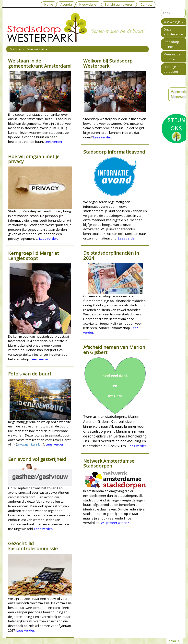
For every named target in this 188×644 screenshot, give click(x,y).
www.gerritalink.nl (30, 444)
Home (49, 4)
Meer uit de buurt (172, 57)
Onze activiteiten (173, 32)
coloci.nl (175, 641)
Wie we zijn (173, 22)
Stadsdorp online (171, 44)
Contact (146, 4)
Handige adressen (171, 69)
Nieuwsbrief (88, 4)
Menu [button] (15, 49)
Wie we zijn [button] (37, 49)
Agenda (66, 4)
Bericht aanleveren (119, 4)
